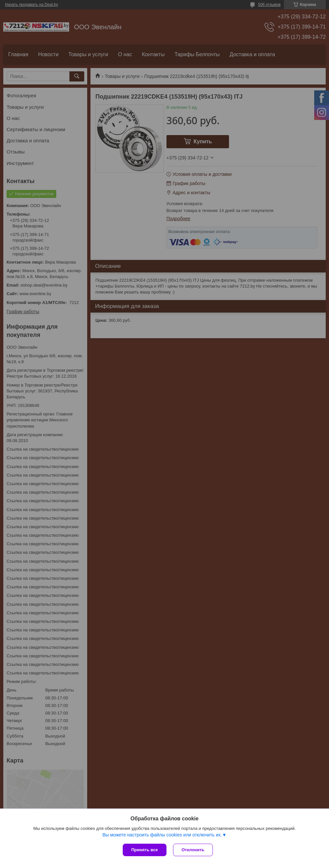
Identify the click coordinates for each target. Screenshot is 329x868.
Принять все (145, 850)
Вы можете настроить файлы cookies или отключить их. (162, 835)
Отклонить (193, 850)
